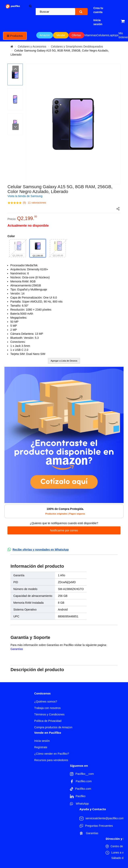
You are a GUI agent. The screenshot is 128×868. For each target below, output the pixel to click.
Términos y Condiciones (49, 714)
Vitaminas (90, 35)
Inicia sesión (42, 741)
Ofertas (76, 35)
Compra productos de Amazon (53, 727)
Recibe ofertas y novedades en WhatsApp (41, 550)
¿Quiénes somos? (46, 702)
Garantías (17, 649)
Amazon (45, 35)
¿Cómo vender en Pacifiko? (52, 754)
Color (11, 236)
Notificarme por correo (64, 530)
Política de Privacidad (48, 721)
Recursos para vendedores (51, 760)
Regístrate (41, 747)
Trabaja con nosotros (47, 708)
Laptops (113, 35)
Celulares (103, 35)
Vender (61, 35)
